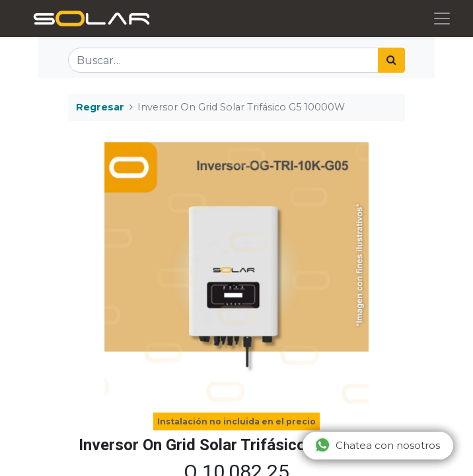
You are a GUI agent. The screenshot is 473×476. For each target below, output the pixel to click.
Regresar (100, 107)
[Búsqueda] (391, 60)
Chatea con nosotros (377, 445)
